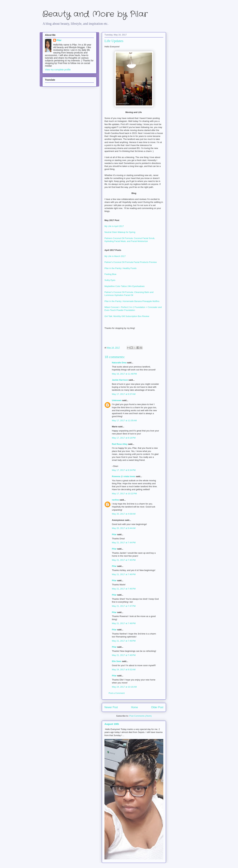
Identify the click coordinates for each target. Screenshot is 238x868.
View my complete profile (58, 70)
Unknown (117, 400)
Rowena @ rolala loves (124, 476)
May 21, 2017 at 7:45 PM (124, 560)
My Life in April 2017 (114, 226)
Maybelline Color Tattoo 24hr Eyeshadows (125, 286)
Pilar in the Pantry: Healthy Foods (120, 268)
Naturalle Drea (119, 363)
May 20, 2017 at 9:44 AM (124, 528)
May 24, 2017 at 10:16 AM (124, 687)
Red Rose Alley (120, 444)
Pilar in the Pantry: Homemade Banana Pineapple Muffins (132, 301)
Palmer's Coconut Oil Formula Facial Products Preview (131, 262)
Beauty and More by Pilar (95, 14)
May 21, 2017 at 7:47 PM (124, 606)
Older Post (157, 707)
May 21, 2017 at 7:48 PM (124, 623)
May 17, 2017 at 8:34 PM (124, 470)
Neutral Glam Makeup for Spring (120, 232)
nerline (115, 500)
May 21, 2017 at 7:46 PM (124, 574)
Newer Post (111, 707)
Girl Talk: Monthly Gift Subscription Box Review (127, 316)
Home (135, 707)
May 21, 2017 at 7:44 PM (124, 543)
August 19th (112, 724)
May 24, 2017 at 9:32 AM (124, 670)
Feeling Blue (110, 274)
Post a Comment (117, 693)
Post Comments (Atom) (140, 716)
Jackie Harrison (120, 380)
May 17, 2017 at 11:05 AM (124, 420)
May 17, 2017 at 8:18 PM (124, 438)
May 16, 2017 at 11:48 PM (124, 374)
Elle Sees (117, 661)
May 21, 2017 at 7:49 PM (124, 641)
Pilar (114, 534)
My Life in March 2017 (115, 256)
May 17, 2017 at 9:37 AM (124, 394)
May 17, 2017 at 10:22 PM (124, 494)
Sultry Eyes (110, 280)
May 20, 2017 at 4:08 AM (124, 514)
